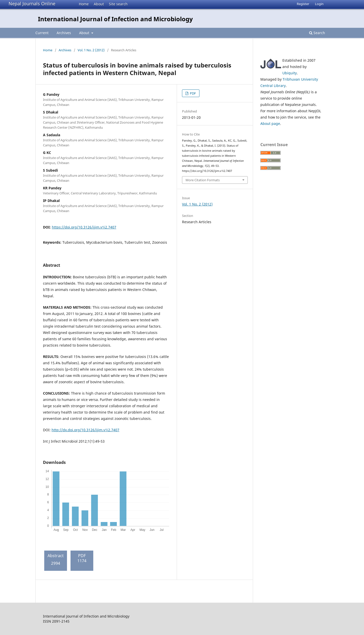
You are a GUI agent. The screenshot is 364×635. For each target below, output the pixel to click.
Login (319, 4)
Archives (64, 33)
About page (270, 123)
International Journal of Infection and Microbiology (115, 19)
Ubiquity (290, 73)
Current (42, 33)
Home (84, 4)
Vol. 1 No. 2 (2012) (91, 50)
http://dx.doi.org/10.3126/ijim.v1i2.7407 (85, 430)
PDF (192, 93)
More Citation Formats (203, 180)
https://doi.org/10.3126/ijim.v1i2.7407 (84, 227)
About (99, 4)
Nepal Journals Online (32, 4)
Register (303, 4)
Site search (118, 4)
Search (317, 33)
